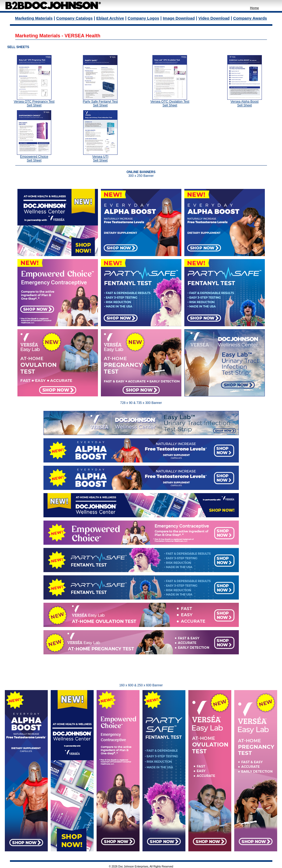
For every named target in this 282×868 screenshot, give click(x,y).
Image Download (179, 18)
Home (254, 8)
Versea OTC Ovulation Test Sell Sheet (170, 103)
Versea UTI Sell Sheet (100, 159)
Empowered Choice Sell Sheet (34, 159)
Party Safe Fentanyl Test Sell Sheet (100, 103)
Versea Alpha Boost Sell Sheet (245, 103)
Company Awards (250, 18)
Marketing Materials (34, 18)
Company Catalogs (74, 18)
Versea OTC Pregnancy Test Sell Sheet (34, 103)
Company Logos (144, 18)
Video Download (214, 18)
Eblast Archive (110, 18)
